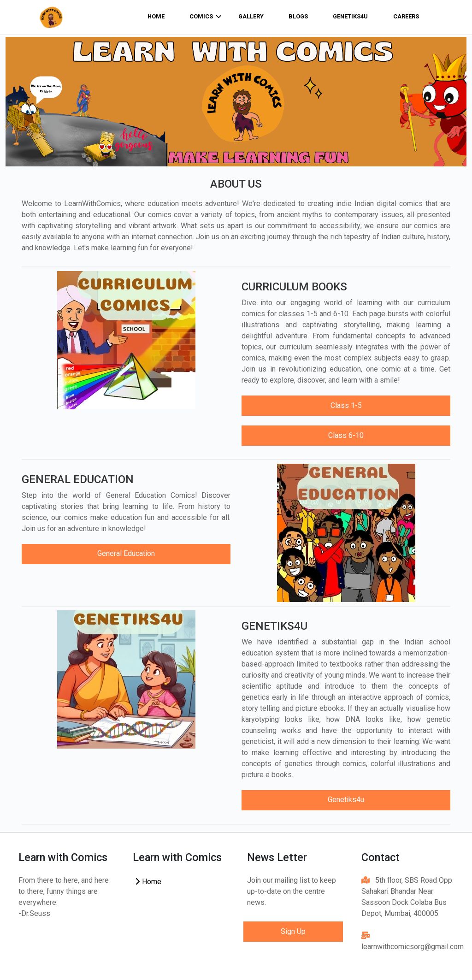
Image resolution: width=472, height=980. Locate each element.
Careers (406, 16)
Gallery (251, 16)
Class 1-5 (346, 405)
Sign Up (293, 931)
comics (206, 17)
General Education (126, 553)
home (156, 16)
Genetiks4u (350, 16)
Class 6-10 (346, 435)
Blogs (298, 16)
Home (148, 882)
